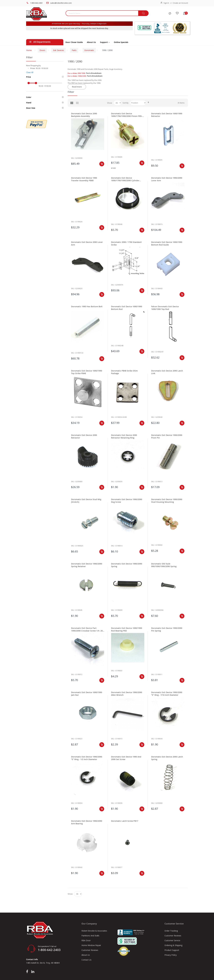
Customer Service (172, 940)
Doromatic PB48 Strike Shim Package (124, 372)
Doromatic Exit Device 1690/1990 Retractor (167, 115)
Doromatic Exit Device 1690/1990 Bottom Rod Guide (167, 243)
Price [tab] (28, 77)
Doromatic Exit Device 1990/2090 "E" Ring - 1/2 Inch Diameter (87, 758)
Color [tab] (29, 97)
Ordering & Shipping (173, 945)
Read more (77, 87)
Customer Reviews (90, 950)
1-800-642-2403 (36, 3)
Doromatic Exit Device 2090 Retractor (84, 436)
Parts (74, 50)
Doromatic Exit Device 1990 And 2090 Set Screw (126, 758)
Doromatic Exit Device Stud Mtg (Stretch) (86, 501)
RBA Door (86, 940)
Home (29, 50)
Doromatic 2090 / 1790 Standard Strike (126, 243)
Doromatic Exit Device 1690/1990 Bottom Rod (127, 308)
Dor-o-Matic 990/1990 (76, 73)
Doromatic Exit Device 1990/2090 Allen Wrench (127, 694)
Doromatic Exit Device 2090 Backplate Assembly (84, 115)
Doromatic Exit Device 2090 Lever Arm (87, 243)
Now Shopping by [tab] (33, 65)
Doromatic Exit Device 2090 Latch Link (167, 372)
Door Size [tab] (31, 108)
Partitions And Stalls (90, 936)
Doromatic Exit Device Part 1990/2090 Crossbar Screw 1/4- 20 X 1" (87, 629)
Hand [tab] (29, 103)
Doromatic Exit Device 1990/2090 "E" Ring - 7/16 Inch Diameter (167, 694)
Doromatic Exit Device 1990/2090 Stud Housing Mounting (167, 501)
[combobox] (102, 13)
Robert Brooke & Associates (94, 931)
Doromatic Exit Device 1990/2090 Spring (127, 565)
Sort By (126, 103)
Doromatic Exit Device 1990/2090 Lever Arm (167, 179)
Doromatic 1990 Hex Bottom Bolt (87, 306)
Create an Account (180, 3)
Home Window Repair (91, 945)
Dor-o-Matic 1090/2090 (77, 76)
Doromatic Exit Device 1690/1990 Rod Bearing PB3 (127, 629)
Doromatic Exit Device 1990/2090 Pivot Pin (167, 436)
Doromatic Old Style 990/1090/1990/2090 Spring (164, 565)
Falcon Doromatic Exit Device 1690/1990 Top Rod (165, 308)
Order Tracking (171, 931)
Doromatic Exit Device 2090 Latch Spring (167, 758)
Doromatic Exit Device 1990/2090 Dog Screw (127, 501)
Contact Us (86, 960)
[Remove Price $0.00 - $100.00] (28, 68)
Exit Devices (59, 50)
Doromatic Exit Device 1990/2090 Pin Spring (167, 629)
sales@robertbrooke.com (61, 3)
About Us (86, 955)
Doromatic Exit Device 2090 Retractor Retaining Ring (124, 436)
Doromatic (89, 50)
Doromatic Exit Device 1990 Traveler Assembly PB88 (84, 179)
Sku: (73, 158)
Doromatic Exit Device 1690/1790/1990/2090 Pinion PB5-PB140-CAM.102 (127, 115)
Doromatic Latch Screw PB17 (125, 821)
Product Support (172, 950)
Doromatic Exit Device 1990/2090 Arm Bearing (87, 822)
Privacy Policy (171, 955)
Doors (42, 50)
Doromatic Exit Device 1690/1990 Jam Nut (87, 694)
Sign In (166, 3)
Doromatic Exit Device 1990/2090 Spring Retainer (87, 565)
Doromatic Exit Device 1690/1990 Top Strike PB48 (87, 372)
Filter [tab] (71, 92)
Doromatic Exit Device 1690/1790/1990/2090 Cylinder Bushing (125, 179)
